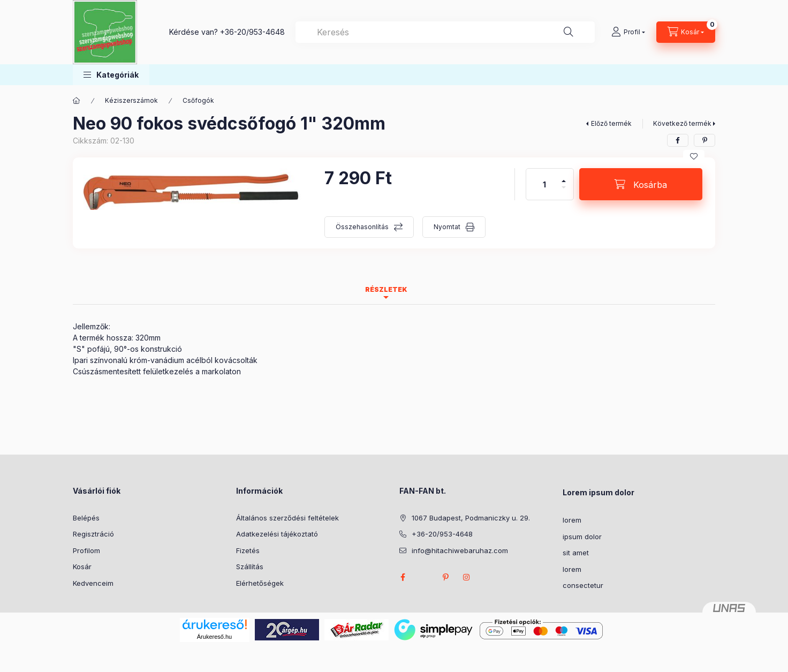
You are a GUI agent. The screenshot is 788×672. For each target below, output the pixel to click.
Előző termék (611, 123)
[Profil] (628, 32)
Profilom (86, 550)
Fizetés (248, 550)
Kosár (82, 567)
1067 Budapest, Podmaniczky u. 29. (471, 518)
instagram (467, 577)
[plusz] (564, 176)
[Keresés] (569, 32)
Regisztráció (93, 534)
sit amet (576, 553)
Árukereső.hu (214, 637)
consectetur (583, 585)
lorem (572, 520)
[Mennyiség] (544, 184)
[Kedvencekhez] (694, 156)
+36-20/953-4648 (252, 32)
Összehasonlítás (362, 227)
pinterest (445, 577)
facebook (403, 577)
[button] (111, 75)
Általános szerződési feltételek (287, 518)
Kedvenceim (93, 583)
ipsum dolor (582, 537)
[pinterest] (704, 140)
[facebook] (678, 140)
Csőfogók (198, 100)
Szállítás (250, 567)
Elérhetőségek (260, 583)
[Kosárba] (641, 184)
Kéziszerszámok (131, 100)
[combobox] (445, 32)
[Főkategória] (77, 101)
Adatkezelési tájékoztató (277, 534)
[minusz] (564, 192)
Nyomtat (447, 227)
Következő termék (682, 123)
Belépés (86, 518)
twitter (424, 577)
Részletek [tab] (386, 289)
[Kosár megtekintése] (686, 32)
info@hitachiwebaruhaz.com (460, 550)
